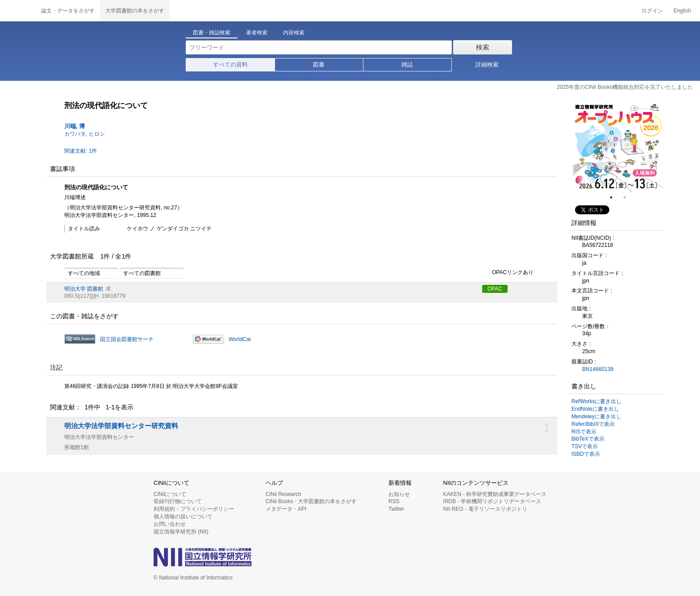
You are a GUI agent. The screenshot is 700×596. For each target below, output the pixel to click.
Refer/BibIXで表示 (593, 424)
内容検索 (294, 33)
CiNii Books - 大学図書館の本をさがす (311, 501)
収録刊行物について (178, 501)
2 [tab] (628, 197)
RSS (394, 501)
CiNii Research (283, 494)
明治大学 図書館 (84, 289)
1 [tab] (615, 197)
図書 (319, 65)
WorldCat (240, 339)
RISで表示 (584, 432)
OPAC (495, 289)
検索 (483, 47)
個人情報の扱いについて (183, 517)
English (682, 11)
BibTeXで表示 (588, 439)
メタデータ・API (286, 509)
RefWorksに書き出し (596, 401)
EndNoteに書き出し (595, 409)
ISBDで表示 (586, 454)
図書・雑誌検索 (212, 33)
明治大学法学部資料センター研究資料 (121, 426)
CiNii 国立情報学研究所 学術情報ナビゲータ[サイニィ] (18, 11)
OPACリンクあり (508, 273)
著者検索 (257, 33)
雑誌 (407, 65)
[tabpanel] (618, 147)
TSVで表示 (585, 446)
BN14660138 (598, 369)
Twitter (396, 509)
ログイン (652, 11)
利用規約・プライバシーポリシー (194, 509)
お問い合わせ (170, 524)
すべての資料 (230, 65)
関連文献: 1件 (81, 151)
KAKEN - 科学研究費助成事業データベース (495, 494)
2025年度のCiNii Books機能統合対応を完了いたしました (625, 87)
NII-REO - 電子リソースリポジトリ (485, 509)
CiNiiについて (170, 494)
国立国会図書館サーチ (127, 339)
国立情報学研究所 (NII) (181, 532)
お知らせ (399, 494)
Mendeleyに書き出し (596, 417)
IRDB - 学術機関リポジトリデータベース (492, 501)
